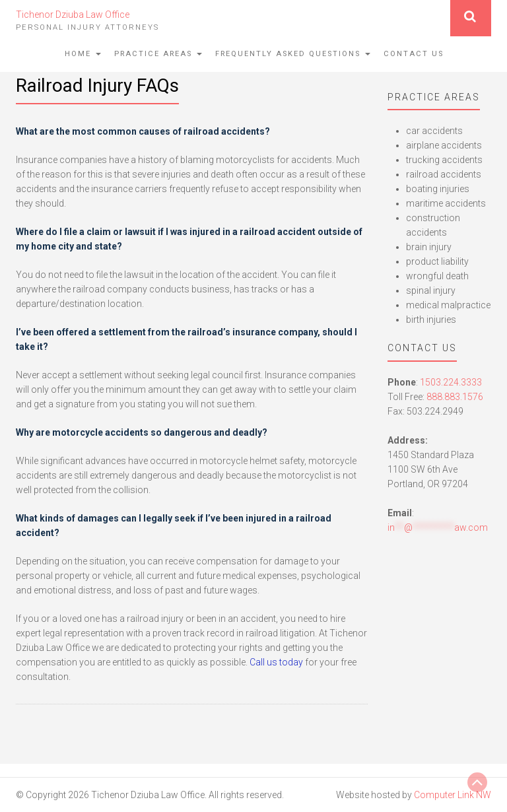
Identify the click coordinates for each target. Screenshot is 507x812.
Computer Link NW (453, 795)
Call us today (276, 662)
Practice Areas (158, 54)
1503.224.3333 (451, 382)
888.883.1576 (455, 397)
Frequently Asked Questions (293, 54)
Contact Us (414, 54)
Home (83, 54)
